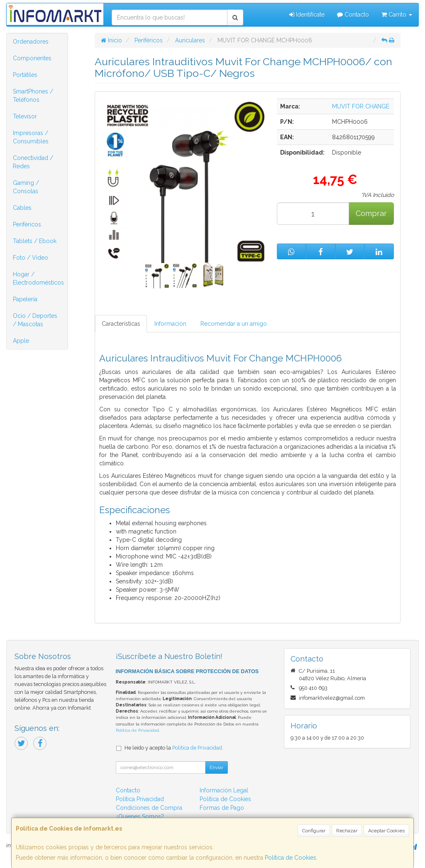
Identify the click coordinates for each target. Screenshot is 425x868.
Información (170, 324)
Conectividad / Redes (33, 162)
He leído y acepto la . (174, 748)
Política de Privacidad (137, 730)
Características (121, 324)
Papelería (25, 299)
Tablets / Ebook (35, 241)
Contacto (353, 15)
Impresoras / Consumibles (31, 137)
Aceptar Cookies (386, 831)
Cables (22, 208)
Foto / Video (31, 258)
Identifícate (307, 15)
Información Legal (224, 790)
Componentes (32, 58)
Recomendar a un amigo (234, 324)
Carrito (397, 15)
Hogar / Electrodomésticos (38, 278)
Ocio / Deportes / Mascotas (35, 320)
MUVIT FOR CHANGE (361, 106)
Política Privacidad (140, 799)
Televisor (25, 116)
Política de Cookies (291, 858)
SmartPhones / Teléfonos (33, 96)
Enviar (216, 767)
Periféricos (27, 224)
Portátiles (25, 75)
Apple (21, 341)
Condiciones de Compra (149, 808)
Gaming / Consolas (26, 187)
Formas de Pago (222, 808)
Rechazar (347, 831)
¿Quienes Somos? (140, 816)
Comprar (371, 213)
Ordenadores (31, 42)
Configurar (314, 831)
